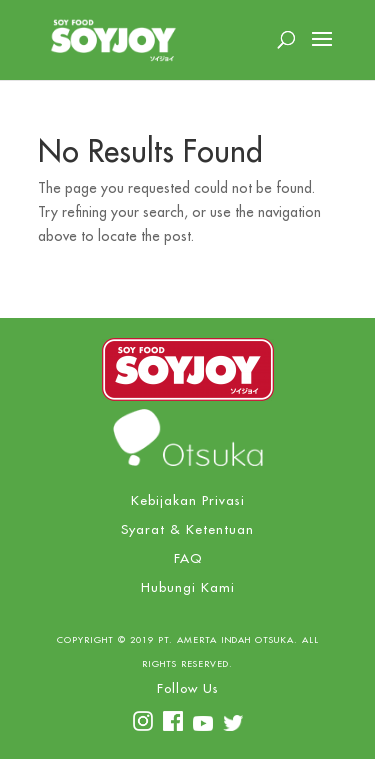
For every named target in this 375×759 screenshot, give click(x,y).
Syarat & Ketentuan (187, 529)
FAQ (188, 558)
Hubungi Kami (188, 587)
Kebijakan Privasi (188, 500)
